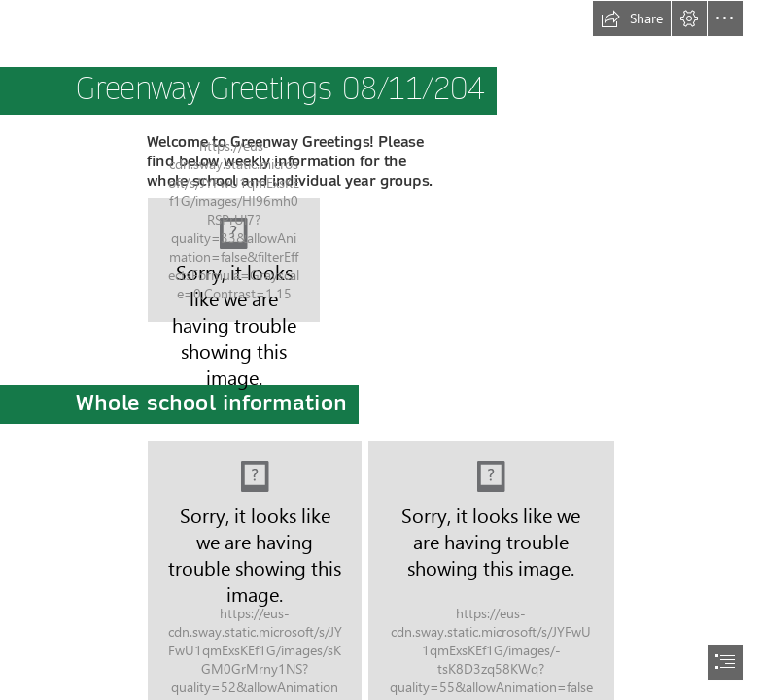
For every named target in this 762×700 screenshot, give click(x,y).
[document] (381, 350)
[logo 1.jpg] (234, 260)
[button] (632, 18)
